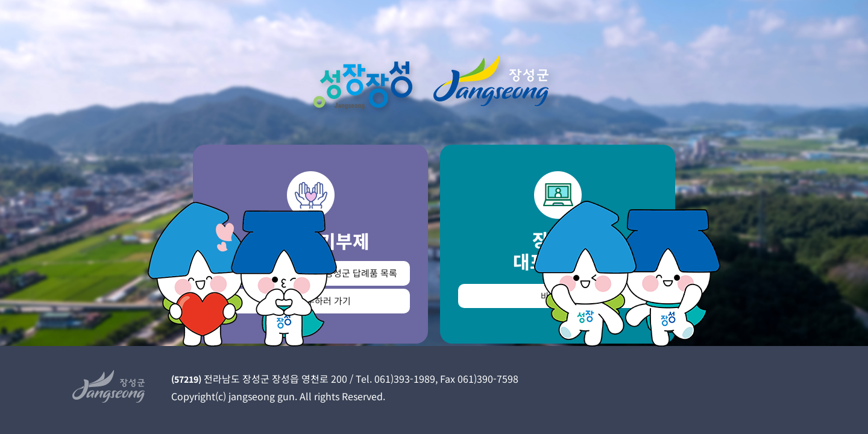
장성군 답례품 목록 (361, 273)
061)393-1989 (405, 379)
